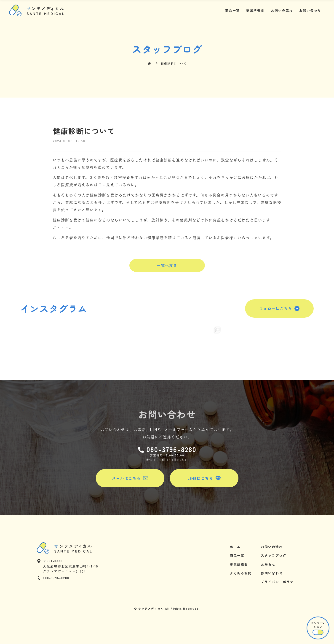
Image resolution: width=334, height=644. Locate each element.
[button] (167, 265)
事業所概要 (255, 10)
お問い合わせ (310, 10)
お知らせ (268, 564)
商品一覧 (232, 10)
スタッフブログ (274, 555)
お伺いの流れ (282, 10)
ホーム (235, 547)
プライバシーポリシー (279, 582)
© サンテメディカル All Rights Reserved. (167, 608)
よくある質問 (241, 573)
